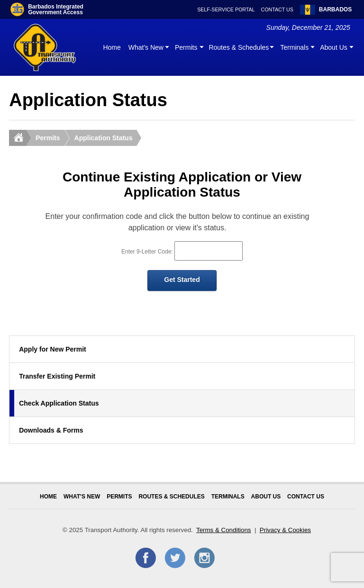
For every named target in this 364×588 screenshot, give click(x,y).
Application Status (104, 138)
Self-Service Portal (226, 9)
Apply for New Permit (53, 349)
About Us (334, 47)
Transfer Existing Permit (57, 376)
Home (112, 47)
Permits (186, 47)
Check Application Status (59, 403)
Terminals (294, 47)
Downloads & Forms (51, 430)
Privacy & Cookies (285, 530)
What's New (146, 47)
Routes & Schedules (239, 47)
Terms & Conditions (224, 530)
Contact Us (277, 9)
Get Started (182, 280)
